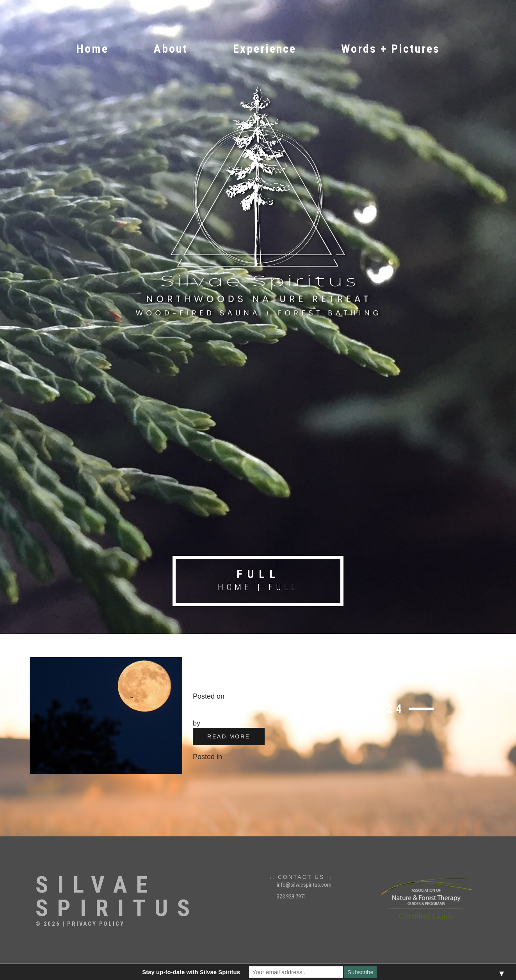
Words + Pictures (391, 49)
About (171, 49)
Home (92, 49)
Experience (265, 49)
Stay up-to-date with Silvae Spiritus (191, 972)
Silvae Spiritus (117, 896)
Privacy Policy (96, 924)
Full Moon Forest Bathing (298, 672)
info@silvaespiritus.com (304, 885)
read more (229, 736)
